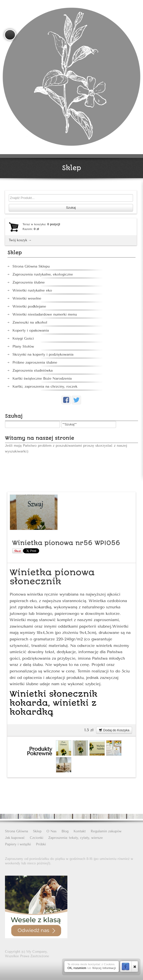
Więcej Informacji (104, 968)
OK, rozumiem (77, 968)
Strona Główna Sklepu (31, 266)
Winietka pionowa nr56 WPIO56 (66, 543)
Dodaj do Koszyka (114, 730)
